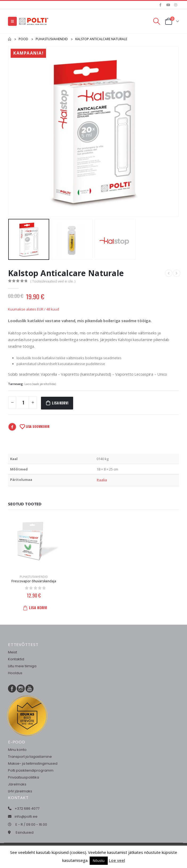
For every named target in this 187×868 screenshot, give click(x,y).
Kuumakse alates (34, 309)
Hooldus (15, 673)
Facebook (12, 427)
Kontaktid (16, 659)
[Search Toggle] (157, 21)
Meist (13, 652)
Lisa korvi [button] (36, 607)
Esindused (25, 832)
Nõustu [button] (99, 861)
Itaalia (102, 480)
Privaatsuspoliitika (24, 777)
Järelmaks (17, 784)
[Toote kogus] (23, 403)
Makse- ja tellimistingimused (33, 763)
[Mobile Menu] (12, 21)
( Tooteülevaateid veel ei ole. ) (53, 281)
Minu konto (17, 750)
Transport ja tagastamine (30, 757)
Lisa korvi (60, 403)
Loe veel (117, 860)
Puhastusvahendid (34, 577)
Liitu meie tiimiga (22, 666)
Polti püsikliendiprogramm (31, 770)
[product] (34, 542)
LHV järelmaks (20, 791)
